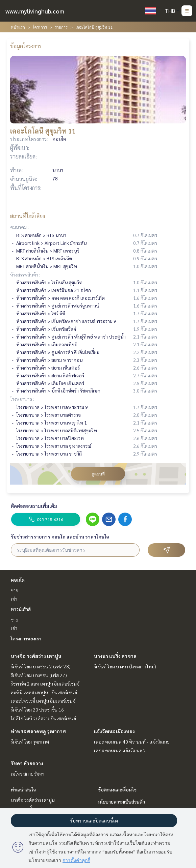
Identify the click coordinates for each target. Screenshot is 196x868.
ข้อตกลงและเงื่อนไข (117, 789)
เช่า (14, 599)
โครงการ (40, 27)
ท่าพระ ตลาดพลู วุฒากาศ (38, 731)
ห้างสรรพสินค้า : (25, 274)
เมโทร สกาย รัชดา (28, 774)
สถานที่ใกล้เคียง (28, 216)
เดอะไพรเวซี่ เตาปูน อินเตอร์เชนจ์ (43, 701)
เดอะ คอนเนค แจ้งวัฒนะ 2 (120, 750)
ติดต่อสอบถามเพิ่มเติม (34, 506)
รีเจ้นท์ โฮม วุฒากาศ (30, 742)
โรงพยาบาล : (22, 399)
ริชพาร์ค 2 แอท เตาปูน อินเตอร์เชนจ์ (45, 684)
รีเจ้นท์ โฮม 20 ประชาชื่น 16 (37, 710)
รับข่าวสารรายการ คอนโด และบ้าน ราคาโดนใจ (60, 537)
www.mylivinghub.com (35, 11)
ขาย (15, 590)
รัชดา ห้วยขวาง (27, 763)
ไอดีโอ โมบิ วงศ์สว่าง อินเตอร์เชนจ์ (43, 718)
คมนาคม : (19, 227)
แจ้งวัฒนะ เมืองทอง (114, 731)
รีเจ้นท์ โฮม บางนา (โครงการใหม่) (125, 666)
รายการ (61, 27)
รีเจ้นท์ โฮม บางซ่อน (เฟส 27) (39, 675)
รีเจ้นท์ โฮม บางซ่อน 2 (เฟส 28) (41, 666)
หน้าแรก (18, 27)
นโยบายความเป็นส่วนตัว (121, 802)
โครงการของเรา (26, 638)
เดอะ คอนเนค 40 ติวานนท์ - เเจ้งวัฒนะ (132, 742)
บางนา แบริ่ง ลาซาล (115, 656)
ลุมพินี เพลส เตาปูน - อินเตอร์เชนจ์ (44, 692)
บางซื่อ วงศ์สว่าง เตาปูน (36, 656)
